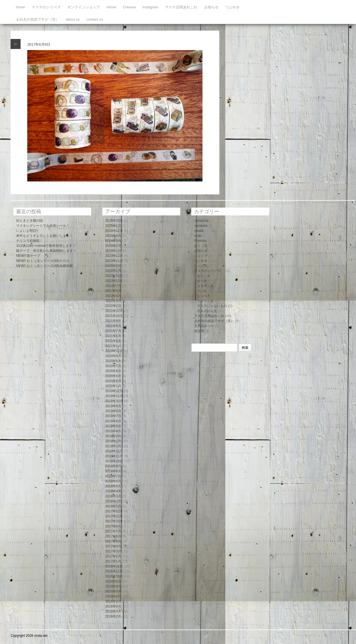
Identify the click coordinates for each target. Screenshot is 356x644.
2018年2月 (113, 501)
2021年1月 (113, 346)
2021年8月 (113, 326)
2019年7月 (113, 416)
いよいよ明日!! (27, 231)
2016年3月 (113, 611)
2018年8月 (113, 471)
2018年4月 (113, 491)
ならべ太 (201, 266)
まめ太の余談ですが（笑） (38, 19)
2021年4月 (113, 341)
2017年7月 (113, 531)
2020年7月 (113, 366)
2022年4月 (113, 296)
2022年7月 (113, 286)
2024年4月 (113, 236)
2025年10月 (114, 221)
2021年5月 (113, 336)
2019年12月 (114, 391)
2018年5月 (113, 486)
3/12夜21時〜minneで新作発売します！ (46, 246)
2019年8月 (113, 411)
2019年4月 (113, 431)
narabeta (201, 226)
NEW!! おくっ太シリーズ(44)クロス (43, 261)
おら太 (202, 281)
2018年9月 (113, 466)
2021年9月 (113, 321)
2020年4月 (113, 376)
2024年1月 (113, 251)
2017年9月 (113, 526)
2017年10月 (114, 521)
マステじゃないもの (212, 306)
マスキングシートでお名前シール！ (43, 226)
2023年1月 (113, 271)
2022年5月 (113, 291)
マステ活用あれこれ (181, 7)
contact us (95, 19)
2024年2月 (113, 246)
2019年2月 (113, 441)
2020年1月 (113, 386)
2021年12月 (114, 311)
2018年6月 (113, 481)
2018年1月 (113, 506)
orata (198, 236)
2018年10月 (114, 461)
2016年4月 (113, 606)
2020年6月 (113, 371)
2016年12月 (114, 566)
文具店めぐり (204, 326)
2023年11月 (114, 261)
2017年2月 (113, 556)
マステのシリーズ (46, 7)
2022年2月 (113, 306)
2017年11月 (114, 516)
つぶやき (233, 7)
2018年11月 (114, 456)
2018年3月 (113, 496)
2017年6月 (113, 536)
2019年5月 (113, 426)
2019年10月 (114, 401)
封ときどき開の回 (29, 221)
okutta (199, 231)
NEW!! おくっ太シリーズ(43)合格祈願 (44, 266)
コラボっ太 (205, 286)
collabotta (201, 221)
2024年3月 (113, 241)
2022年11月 (114, 281)
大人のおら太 (207, 311)
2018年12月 (114, 451)
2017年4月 (113, 546)
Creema (129, 7)
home (20, 7)
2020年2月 (113, 381)
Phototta (200, 241)
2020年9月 (113, 356)
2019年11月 (114, 396)
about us (73, 19)
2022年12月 (114, 276)
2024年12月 (114, 231)
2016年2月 (113, 616)
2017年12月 (114, 511)
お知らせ (211, 7)
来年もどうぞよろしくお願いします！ (44, 236)
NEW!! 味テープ (28, 256)
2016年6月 (113, 596)
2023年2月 (113, 266)
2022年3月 (113, 301)
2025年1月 (113, 226)
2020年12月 (114, 351)
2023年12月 (114, 256)
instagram (150, 7)
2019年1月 (113, 446)
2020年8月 (113, 361)
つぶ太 (202, 291)
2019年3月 (113, 436)
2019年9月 (113, 406)
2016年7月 (113, 591)
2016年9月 (113, 581)
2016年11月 (114, 571)
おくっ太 (201, 246)
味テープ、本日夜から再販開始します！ (46, 251)
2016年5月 (113, 601)
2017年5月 (113, 541)
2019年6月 (113, 421)
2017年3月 (113, 551)
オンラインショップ (84, 7)
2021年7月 (113, 331)
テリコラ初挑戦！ (29, 241)
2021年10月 (114, 316)
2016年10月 (114, 576)
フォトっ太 (205, 301)
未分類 (199, 331)
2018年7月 (113, 476)
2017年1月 (113, 561)
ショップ (201, 256)
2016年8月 (113, 586)
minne (111, 7)
